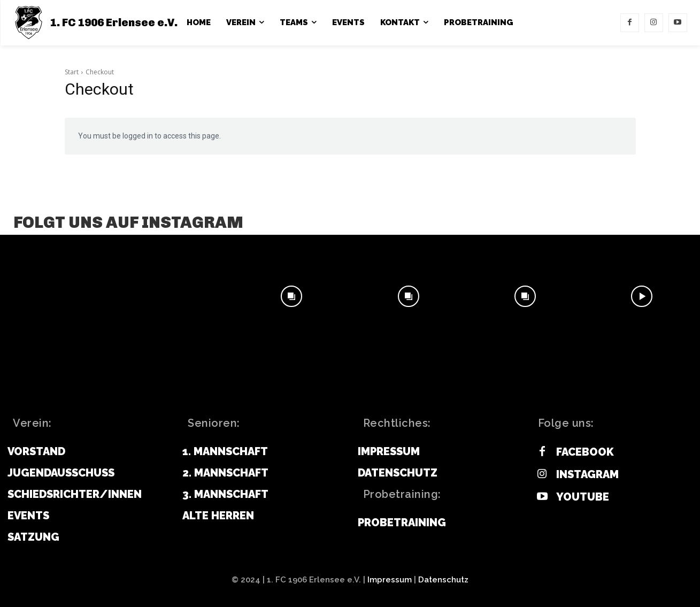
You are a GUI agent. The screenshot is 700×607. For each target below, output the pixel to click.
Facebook (585, 452)
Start (72, 72)
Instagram (587, 474)
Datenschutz (443, 580)
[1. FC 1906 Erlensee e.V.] (95, 23)
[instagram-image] (58, 296)
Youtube (583, 497)
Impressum (390, 580)
